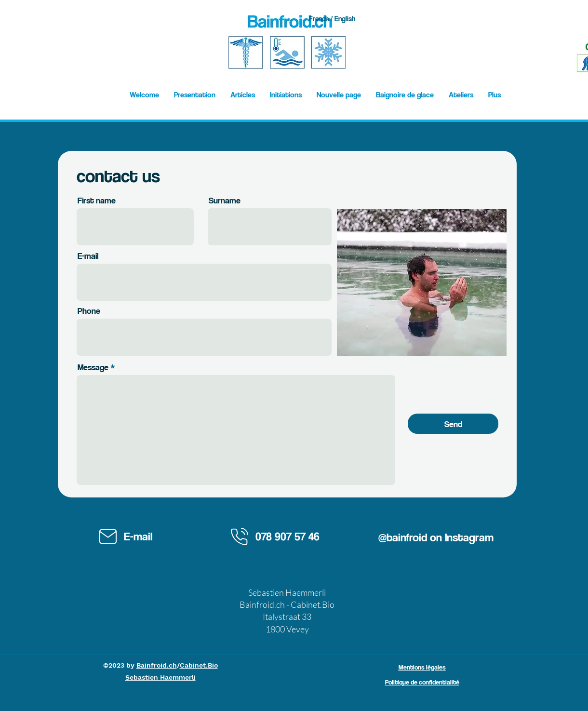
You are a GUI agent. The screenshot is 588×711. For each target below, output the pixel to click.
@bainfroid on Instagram (436, 537)
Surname (225, 201)
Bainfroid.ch (157, 665)
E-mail (88, 256)
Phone (89, 311)
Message (93, 367)
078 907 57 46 (287, 536)
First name (97, 201)
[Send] (453, 424)
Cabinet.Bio (199, 665)
